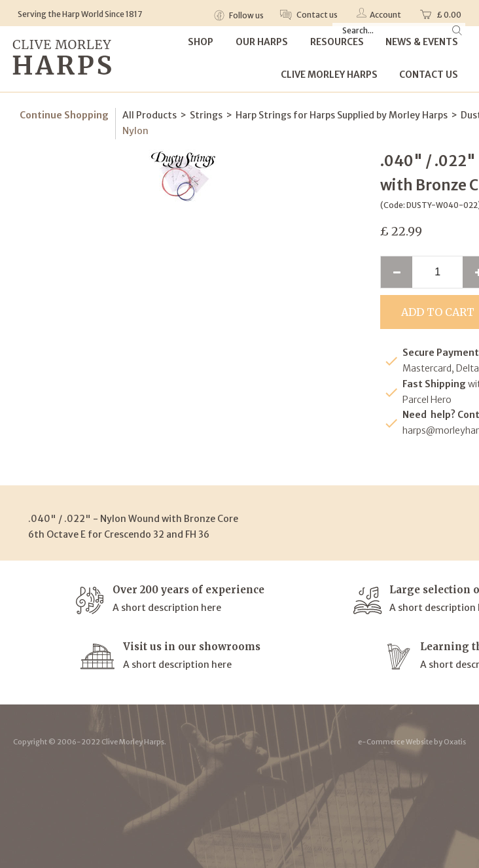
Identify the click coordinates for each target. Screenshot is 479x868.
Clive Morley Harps (329, 75)
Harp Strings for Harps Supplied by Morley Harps (342, 115)
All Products (150, 115)
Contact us (316, 15)
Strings (206, 115)
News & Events (422, 42)
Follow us (246, 15)
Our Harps (262, 42)
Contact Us (429, 75)
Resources (337, 42)
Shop (201, 42)
